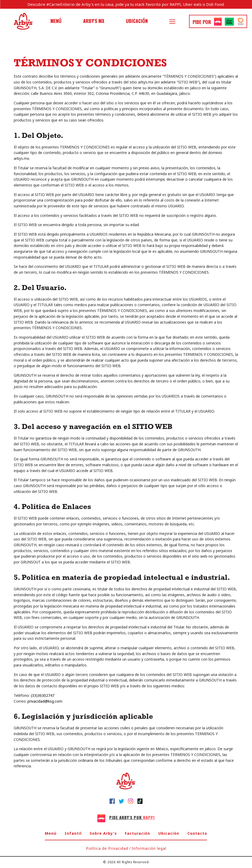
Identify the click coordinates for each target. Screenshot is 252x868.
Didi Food (215, 4)
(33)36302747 (43, 695)
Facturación (137, 833)
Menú (56, 21)
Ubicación (137, 21)
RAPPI (175, 4)
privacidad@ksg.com (45, 701)
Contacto (197, 833)
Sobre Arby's (103, 833)
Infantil (73, 833)
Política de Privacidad (107, 848)
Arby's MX (94, 21)
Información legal (149, 848)
